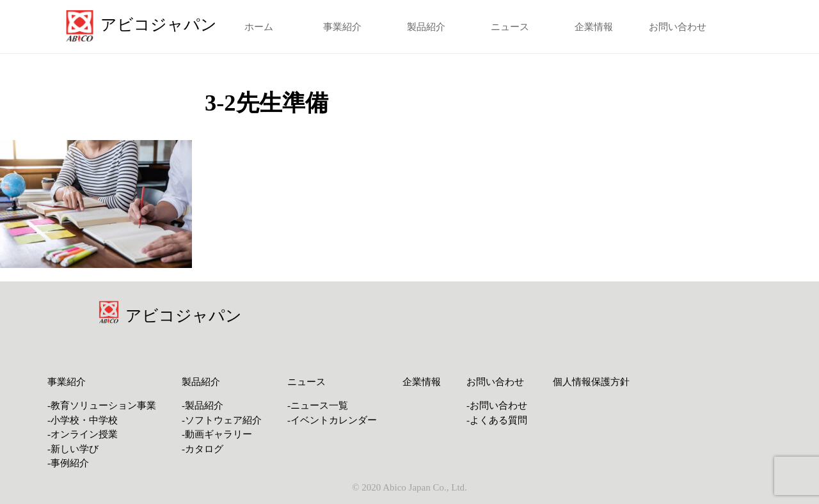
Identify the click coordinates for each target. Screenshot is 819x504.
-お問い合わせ (497, 406)
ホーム (259, 27)
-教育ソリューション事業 (102, 406)
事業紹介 (342, 27)
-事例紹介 (68, 463)
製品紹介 (426, 27)
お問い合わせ (678, 27)
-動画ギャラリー (217, 434)
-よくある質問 (497, 420)
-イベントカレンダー (332, 420)
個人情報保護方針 (591, 382)
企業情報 (594, 27)
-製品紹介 (203, 406)
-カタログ (203, 449)
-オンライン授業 (83, 434)
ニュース (510, 27)
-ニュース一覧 (318, 406)
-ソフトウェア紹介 (222, 420)
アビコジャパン (184, 316)
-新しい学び (73, 449)
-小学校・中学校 (83, 420)
